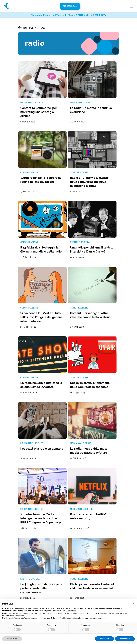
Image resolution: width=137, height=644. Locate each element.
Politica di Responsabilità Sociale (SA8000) (77, 585)
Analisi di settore (52, 561)
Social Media (50, 590)
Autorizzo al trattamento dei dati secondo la (54, 488)
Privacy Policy (73, 488)
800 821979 (101, 553)
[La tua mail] (54, 481)
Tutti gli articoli (34, 28)
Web (45, 577)
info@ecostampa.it (102, 558)
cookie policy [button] (71, 611)
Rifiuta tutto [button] (104, 639)
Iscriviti (99, 487)
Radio (46, 581)
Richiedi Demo (70, 6)
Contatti (97, 534)
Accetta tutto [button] (125, 639)
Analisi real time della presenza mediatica (27, 573)
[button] (133, 604)
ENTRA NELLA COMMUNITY (92, 15)
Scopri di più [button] (12, 639)
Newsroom (73, 550)
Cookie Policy (75, 598)
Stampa (47, 573)
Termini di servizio (32, 494)
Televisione (49, 586)
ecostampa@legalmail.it (105, 562)
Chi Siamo (73, 546)
